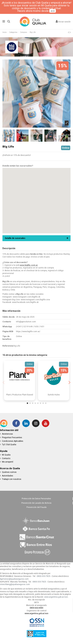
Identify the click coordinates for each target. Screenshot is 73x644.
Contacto (6, 458)
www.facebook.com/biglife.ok (25, 302)
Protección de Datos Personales (36, 499)
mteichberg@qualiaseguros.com (15, 584)
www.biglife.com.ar (29, 265)
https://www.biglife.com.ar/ (28, 331)
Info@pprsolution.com (26, 322)
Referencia (8, 346)
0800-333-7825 (44, 576)
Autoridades (8, 476)
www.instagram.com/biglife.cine (35, 300)
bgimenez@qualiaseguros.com (14, 579)
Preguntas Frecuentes (12, 438)
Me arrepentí (8, 462)
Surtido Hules (54, 395)
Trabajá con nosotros (12, 479)
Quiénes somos (9, 472)
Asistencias (7, 434)
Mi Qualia (6, 455)
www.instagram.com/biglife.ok (26, 297)
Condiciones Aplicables (13, 441)
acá (53, 11)
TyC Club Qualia (9, 445)
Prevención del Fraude (36, 507)
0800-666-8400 (36, 608)
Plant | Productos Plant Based (20, 395)
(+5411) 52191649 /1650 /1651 (30, 327)
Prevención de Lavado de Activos (36, 503)
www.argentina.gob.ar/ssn (56, 597)
